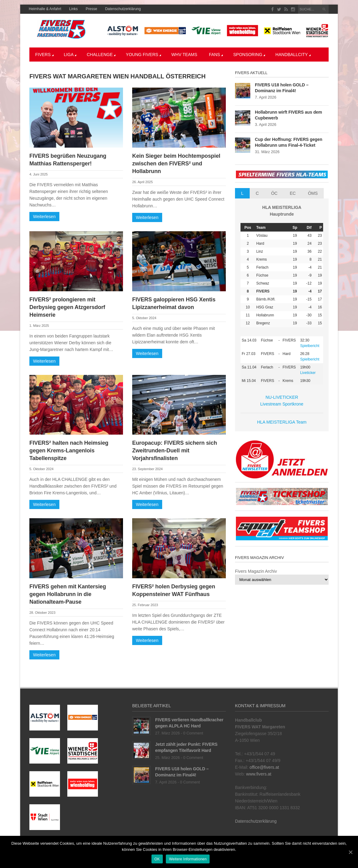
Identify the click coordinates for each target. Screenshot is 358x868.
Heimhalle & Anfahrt (45, 9)
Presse (91, 9)
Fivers (44, 55)
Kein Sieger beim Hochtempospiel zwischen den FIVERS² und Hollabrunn (176, 164)
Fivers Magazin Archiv (256, 571)
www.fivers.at (259, 774)
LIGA (70, 55)
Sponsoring (249, 55)
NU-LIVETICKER (282, 397)
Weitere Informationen (188, 859)
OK (157, 859)
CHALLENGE (101, 55)
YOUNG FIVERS (143, 55)
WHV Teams (184, 55)
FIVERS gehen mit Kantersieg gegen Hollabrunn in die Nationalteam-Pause (68, 594)
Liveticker (308, 373)
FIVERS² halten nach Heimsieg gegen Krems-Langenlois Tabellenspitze (69, 451)
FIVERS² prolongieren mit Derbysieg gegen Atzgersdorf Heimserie (67, 307)
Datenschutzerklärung (123, 9)
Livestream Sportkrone (282, 404)
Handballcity (293, 55)
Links (73, 9)
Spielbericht (310, 346)
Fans (216, 55)
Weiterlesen (44, 217)
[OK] (350, 852)
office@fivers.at (264, 767)
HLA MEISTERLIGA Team (282, 422)
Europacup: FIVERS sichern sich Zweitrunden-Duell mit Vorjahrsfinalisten (175, 451)
